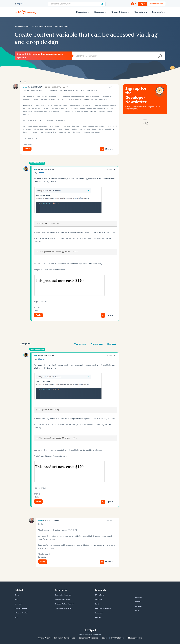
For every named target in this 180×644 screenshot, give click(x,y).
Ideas (137, 611)
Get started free (156, 4)
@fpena (41, 173)
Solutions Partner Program (64, 604)
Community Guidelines (88, 638)
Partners (98, 617)
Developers (99, 613)
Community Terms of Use (64, 638)
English (19, 4)
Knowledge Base (21, 608)
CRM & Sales (99, 595)
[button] (115, 87)
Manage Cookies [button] (135, 638)
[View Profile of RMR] (36, 169)
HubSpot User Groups (63, 599)
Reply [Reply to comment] (38, 315)
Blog (16, 617)
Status (105, 638)
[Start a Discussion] (134, 4)
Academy (18, 604)
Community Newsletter (63, 608)
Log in (142, 4)
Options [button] (23, 82)
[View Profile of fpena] (25, 87)
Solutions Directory (21, 613)
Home (17, 595)
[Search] (77, 4)
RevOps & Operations (103, 608)
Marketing (99, 599)
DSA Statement (118, 638)
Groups (138, 602)
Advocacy (139, 606)
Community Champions (63, 595)
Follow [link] (109, 87)
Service (98, 604)
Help (16, 599)
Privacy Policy (44, 638)
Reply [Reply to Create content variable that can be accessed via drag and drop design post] (27, 149)
